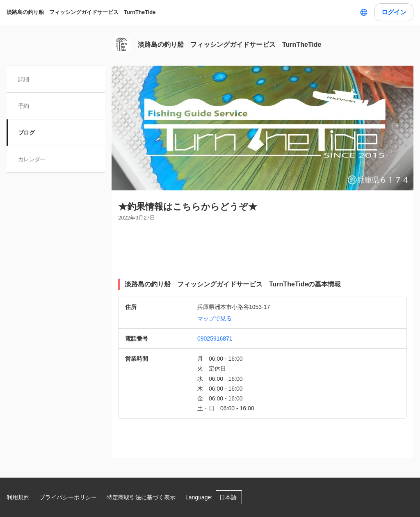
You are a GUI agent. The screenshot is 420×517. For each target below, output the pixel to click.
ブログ (26, 133)
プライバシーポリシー (68, 497)
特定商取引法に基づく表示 (141, 497)
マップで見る (215, 318)
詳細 (24, 79)
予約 (24, 106)
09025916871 (215, 339)
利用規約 (18, 497)
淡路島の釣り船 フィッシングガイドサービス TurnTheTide (81, 12)
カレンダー (32, 159)
